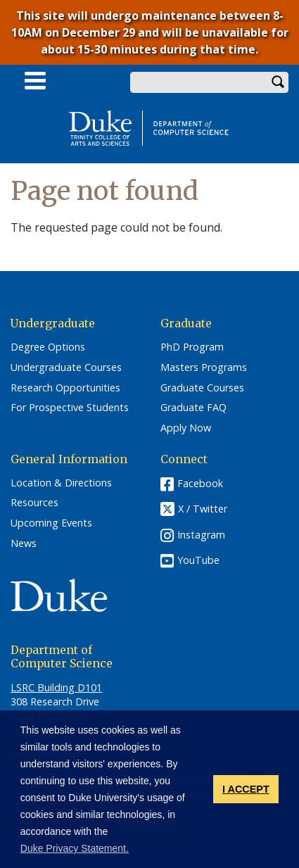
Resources (34, 503)
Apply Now (186, 428)
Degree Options (48, 347)
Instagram (201, 535)
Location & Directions (61, 483)
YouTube (198, 560)
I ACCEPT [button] (246, 789)
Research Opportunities (65, 388)
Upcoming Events (51, 523)
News (24, 543)
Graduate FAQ (193, 408)
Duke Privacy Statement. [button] (75, 848)
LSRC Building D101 (56, 687)
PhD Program (192, 347)
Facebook (200, 483)
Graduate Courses (202, 388)
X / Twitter (203, 509)
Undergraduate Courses (66, 367)
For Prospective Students (70, 408)
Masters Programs (204, 367)
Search (278, 82)
